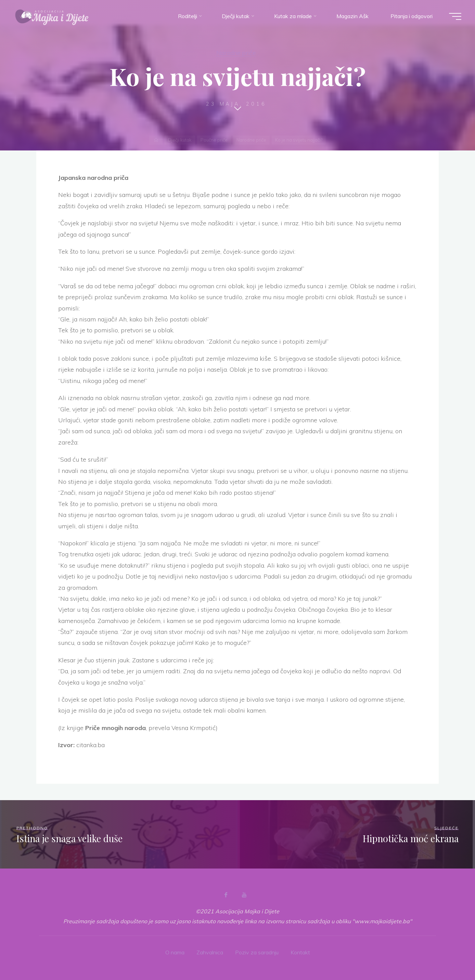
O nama (175, 952)
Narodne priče (236, 53)
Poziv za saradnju (257, 952)
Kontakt (300, 952)
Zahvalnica (210, 952)
